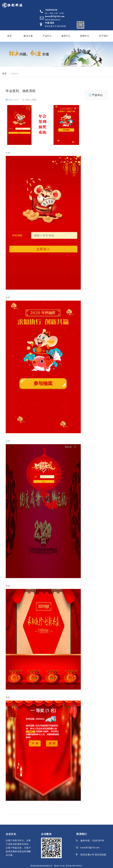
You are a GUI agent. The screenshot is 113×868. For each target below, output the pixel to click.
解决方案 (28, 36)
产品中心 (47, 36)
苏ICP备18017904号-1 (74, 866)
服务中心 (66, 36)
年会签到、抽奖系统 (21, 91)
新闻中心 (85, 36)
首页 (9, 36)
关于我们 (104, 36)
